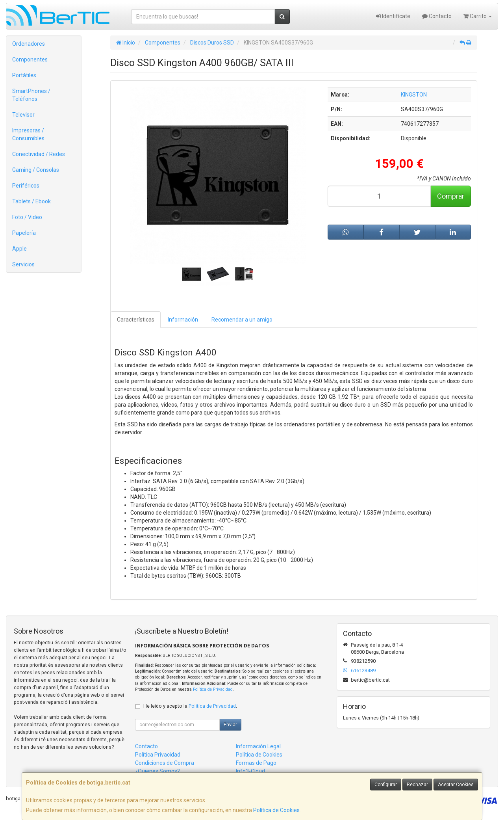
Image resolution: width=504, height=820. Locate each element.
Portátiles (24, 75)
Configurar (386, 785)
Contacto (437, 16)
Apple (19, 249)
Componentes (30, 60)
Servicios (23, 264)
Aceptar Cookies (456, 785)
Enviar (230, 725)
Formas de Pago (256, 763)
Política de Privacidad (213, 689)
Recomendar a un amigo (242, 320)
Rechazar (417, 785)
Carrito (478, 16)
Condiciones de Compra (165, 763)
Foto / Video (27, 217)
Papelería (24, 233)
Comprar (451, 196)
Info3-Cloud (250, 771)
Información (183, 320)
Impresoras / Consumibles (28, 134)
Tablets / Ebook (31, 201)
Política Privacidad (158, 755)
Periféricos (26, 186)
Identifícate (393, 16)
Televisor (23, 115)
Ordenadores (29, 44)
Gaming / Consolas (36, 170)
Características (136, 320)
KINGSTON (414, 95)
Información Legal (258, 746)
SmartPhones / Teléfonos (31, 95)
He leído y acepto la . (190, 706)
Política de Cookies (276, 810)
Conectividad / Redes (39, 154)
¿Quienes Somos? (157, 771)
